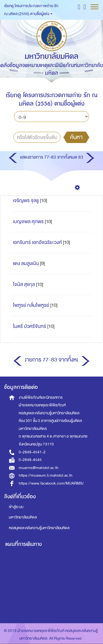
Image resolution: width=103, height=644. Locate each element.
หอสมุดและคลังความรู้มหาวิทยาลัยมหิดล (39, 528)
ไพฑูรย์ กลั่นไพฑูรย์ (31, 305)
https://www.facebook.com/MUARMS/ (51, 483)
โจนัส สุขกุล (24, 285)
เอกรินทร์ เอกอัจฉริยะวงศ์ (37, 242)
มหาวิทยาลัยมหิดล (23, 517)
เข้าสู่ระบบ (16, 507)
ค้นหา (76, 137)
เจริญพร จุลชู (26, 201)
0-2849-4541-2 (32, 452)
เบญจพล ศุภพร (28, 222)
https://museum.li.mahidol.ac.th (46, 475)
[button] (79, 7)
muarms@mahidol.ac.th (39, 468)
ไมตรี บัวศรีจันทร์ (30, 326)
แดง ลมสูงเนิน (26, 263)
